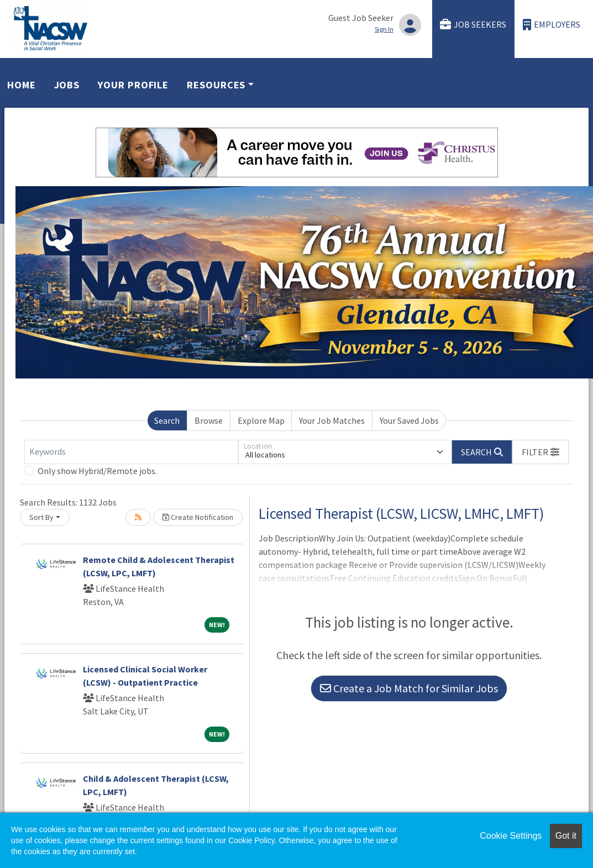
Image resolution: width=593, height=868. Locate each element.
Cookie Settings (511, 836)
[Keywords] (131, 452)
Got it (566, 836)
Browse (209, 420)
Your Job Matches (332, 420)
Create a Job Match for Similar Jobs (409, 688)
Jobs (67, 85)
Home (22, 85)
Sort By (41, 517)
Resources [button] (216, 85)
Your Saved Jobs (409, 420)
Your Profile (133, 85)
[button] (540, 452)
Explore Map (261, 420)
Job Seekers (473, 25)
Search (167, 420)
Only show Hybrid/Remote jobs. (97, 471)
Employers (552, 25)
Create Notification (198, 517)
